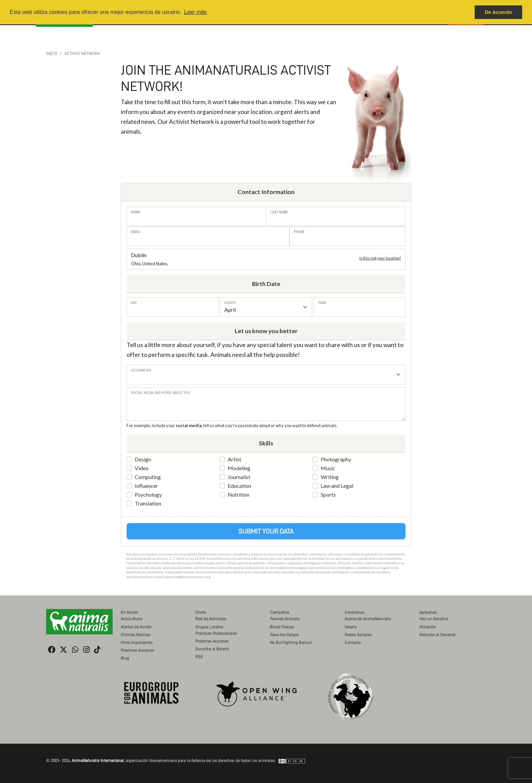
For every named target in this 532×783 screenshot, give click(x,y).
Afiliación (428, 627)
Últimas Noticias (136, 635)
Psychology (148, 494)
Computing (148, 477)
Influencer (146, 486)
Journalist (239, 477)
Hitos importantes (137, 642)
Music (328, 468)
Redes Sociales (358, 635)
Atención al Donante (437, 635)
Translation (148, 503)
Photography (336, 459)
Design (143, 459)
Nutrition (239, 494)
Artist (234, 459)
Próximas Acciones (137, 650)
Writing (330, 477)
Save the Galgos (284, 635)
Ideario (351, 627)
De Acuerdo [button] (498, 12)
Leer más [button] (195, 12)
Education (239, 486)
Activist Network (82, 53)
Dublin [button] (266, 259)
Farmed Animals (285, 619)
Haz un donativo (434, 619)
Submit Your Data (266, 531)
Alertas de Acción (136, 627)
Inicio (52, 53)
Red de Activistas (211, 619)
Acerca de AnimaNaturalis (368, 619)
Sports (328, 494)
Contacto (353, 642)
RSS (199, 657)
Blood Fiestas (282, 627)
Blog (125, 658)
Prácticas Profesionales (216, 633)
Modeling (239, 468)
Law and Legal (337, 486)
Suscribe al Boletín (212, 649)
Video (142, 468)
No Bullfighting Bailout (291, 642)
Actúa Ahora (131, 619)
